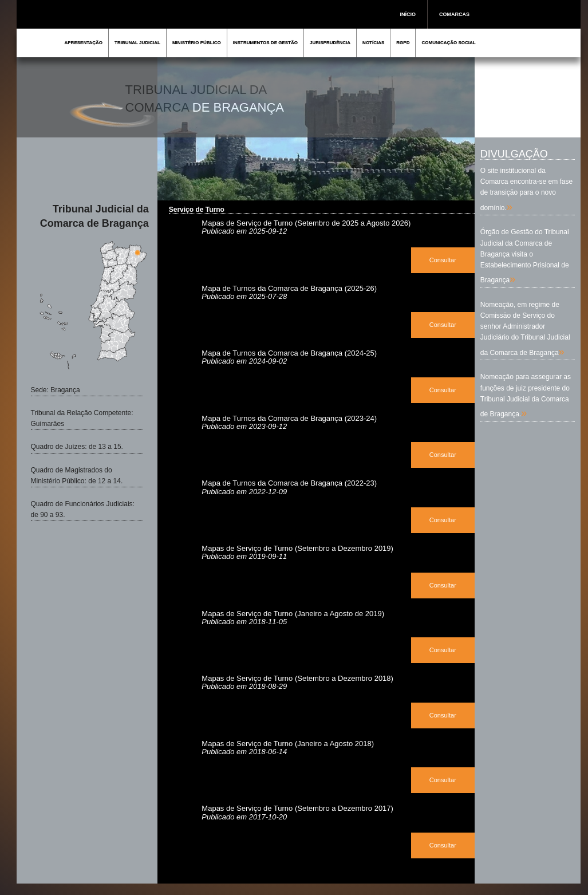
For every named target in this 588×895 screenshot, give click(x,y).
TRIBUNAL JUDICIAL (137, 43)
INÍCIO (408, 14)
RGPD (403, 43)
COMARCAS (454, 14)
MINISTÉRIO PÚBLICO (197, 43)
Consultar (443, 260)
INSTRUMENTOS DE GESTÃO (265, 43)
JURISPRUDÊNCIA (330, 43)
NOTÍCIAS (373, 43)
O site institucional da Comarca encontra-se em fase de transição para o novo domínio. (526, 189)
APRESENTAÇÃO (84, 43)
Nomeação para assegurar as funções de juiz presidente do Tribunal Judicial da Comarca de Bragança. (526, 395)
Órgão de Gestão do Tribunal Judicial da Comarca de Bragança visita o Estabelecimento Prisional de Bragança (525, 256)
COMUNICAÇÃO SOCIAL (448, 43)
